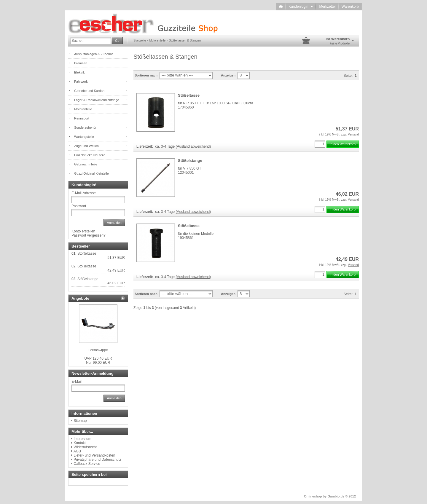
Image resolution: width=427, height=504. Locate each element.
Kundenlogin (301, 7)
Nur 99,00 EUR (98, 361)
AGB (77, 451)
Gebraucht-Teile (86, 164)
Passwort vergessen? (89, 235)
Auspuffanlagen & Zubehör (94, 54)
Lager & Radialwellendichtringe (97, 100)
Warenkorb (350, 7)
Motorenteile (83, 109)
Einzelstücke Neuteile (90, 155)
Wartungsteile (84, 137)
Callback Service (87, 464)
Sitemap (80, 421)
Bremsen (81, 63)
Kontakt (80, 443)
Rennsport (82, 118)
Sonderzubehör (85, 127)
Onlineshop (313, 496)
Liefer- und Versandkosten (94, 455)
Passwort (79, 206)
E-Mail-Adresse (84, 193)
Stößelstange (190, 161)
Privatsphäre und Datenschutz (97, 460)
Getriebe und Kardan (89, 91)
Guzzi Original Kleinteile (91, 173)
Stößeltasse (189, 95)
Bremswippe (98, 350)
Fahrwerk (81, 82)
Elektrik (79, 72)
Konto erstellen (83, 231)
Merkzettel (327, 7)
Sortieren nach (146, 75)
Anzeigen (228, 75)
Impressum (82, 439)
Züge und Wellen (86, 146)
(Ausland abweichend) (193, 146)
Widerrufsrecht (85, 447)
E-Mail (77, 382)
